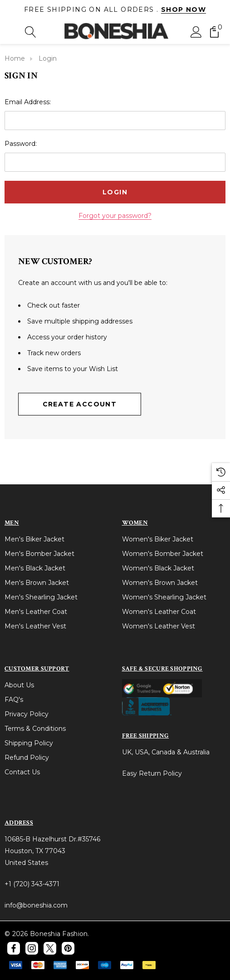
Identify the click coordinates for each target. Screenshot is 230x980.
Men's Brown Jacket (37, 583)
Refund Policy (27, 758)
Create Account (80, 404)
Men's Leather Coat (36, 612)
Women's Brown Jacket (160, 583)
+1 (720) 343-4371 (32, 884)
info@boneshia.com (36, 905)
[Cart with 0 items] (214, 31)
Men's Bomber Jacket (39, 554)
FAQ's (14, 700)
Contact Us (22, 772)
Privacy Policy (27, 714)
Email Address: (28, 102)
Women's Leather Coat (159, 612)
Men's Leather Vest (35, 626)
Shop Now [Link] (184, 10)
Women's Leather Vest (159, 626)
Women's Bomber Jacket (163, 554)
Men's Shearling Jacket (41, 597)
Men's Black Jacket (35, 568)
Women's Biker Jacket (158, 539)
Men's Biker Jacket (34, 539)
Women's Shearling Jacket (164, 597)
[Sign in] (196, 31)
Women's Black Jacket (158, 568)
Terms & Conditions (35, 729)
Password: (21, 144)
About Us (19, 685)
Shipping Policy (29, 743)
